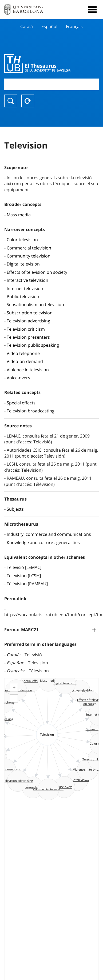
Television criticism (26, 329)
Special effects (21, 403)
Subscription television (30, 313)
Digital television (23, 264)
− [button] (14, 698)
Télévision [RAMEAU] (27, 584)
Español (49, 26)
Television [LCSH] (24, 576)
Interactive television (27, 280)
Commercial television (29, 248)
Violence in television (28, 370)
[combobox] (51, 84)
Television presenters (28, 337)
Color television (22, 240)
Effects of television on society (37, 272)
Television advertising (28, 321)
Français (74, 26)
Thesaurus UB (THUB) (37, 64)
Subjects (15, 509)
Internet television (25, 288)
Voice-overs (18, 378)
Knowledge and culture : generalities (43, 542)
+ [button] (14, 687)
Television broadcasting (31, 411)
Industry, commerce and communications (49, 534)
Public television (23, 296)
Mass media (19, 215)
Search (11, 101)
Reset (28, 101)
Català (27, 26)
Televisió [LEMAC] (24, 567)
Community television (29, 256)
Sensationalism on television (35, 304)
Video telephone (23, 353)
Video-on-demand (25, 361)
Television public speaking (33, 345)
